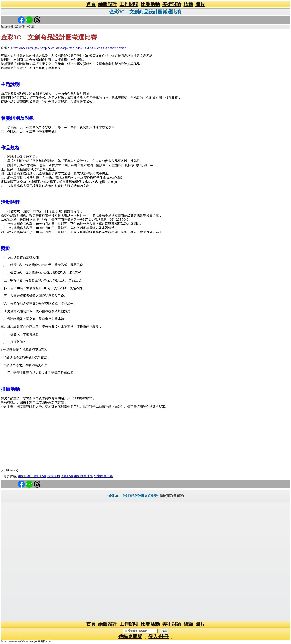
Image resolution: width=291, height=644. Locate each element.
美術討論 (172, 4)
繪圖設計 (108, 4)
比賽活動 (150, 4)
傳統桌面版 (130, 637)
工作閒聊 (129, 4)
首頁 (91, 4)
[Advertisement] (146, 437)
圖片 (200, 4)
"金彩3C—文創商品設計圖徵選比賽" (133, 496)
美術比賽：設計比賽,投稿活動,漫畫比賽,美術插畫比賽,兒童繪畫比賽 (65, 476)
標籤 (188, 4)
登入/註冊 (159, 637)
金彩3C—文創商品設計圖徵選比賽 (145, 12)
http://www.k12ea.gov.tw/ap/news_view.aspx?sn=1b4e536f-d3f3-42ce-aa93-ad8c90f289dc (69, 48)
